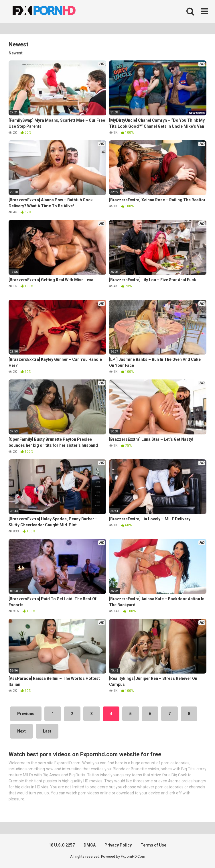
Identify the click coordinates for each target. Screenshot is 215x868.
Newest (16, 53)
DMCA (90, 845)
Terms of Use (153, 845)
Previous (26, 714)
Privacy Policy (118, 845)
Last (47, 731)
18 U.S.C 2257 (62, 845)
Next (21, 731)
